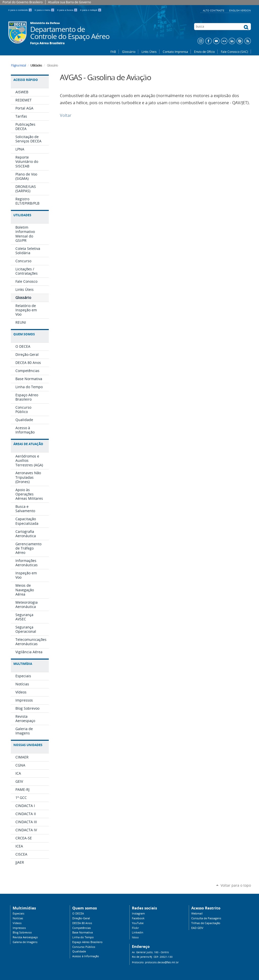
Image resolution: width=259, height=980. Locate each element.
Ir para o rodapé (91, 10)
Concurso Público (84, 947)
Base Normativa (83, 932)
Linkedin (138, 932)
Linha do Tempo (83, 937)
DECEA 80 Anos (82, 923)
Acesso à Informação (86, 956)
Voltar (66, 115)
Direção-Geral (81, 918)
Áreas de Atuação (28, 444)
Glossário (129, 52)
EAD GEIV (197, 928)
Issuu (135, 937)
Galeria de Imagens (25, 942)
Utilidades (22, 215)
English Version (240, 10)
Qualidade (79, 951)
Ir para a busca (68, 10)
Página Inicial (19, 65)
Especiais (18, 913)
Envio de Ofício (204, 52)
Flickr (135, 928)
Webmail (197, 913)
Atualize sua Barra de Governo (69, 2)
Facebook (138, 918)
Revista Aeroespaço (25, 937)
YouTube (138, 923)
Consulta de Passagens (206, 918)
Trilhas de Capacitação (206, 923)
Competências (81, 928)
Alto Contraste (214, 10)
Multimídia (23, 664)
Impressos (19, 928)
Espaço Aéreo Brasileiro (87, 942)
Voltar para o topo (236, 885)
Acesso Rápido (26, 80)
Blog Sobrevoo (22, 932)
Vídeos (17, 923)
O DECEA (78, 913)
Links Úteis (149, 52)
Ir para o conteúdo (21, 10)
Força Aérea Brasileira (48, 43)
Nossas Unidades (28, 745)
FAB (113, 52)
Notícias (18, 918)
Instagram (138, 913)
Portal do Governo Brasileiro (23, 2)
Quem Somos (24, 334)
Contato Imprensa (175, 52)
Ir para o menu (45, 10)
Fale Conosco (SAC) (234, 52)
